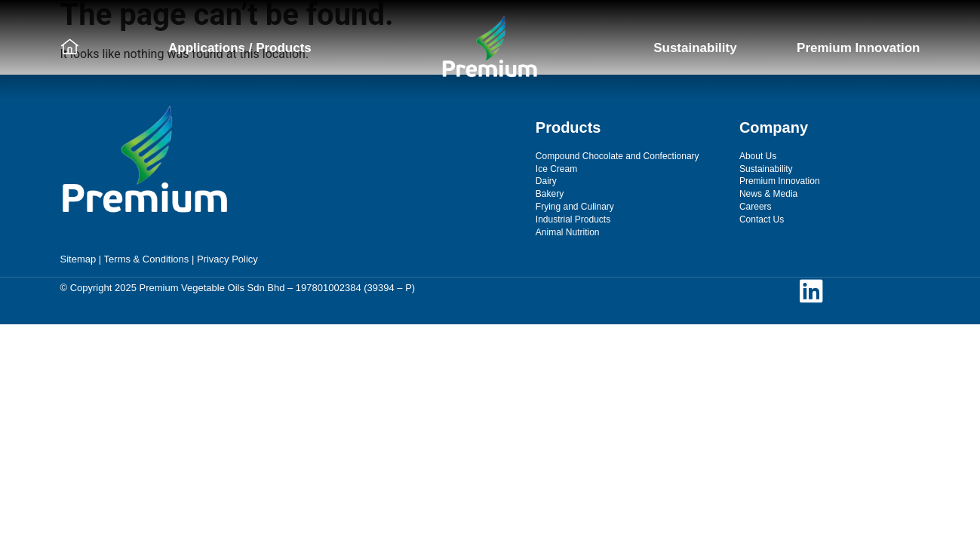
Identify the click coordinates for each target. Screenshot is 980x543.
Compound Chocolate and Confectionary (617, 156)
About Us (758, 156)
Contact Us (762, 219)
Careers (756, 207)
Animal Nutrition (568, 232)
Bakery (550, 194)
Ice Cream (556, 169)
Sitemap (78, 259)
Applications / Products (240, 48)
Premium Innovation (858, 48)
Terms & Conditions (147, 259)
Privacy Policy (227, 259)
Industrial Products (573, 219)
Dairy (546, 181)
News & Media (768, 194)
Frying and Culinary (575, 207)
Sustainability (695, 48)
